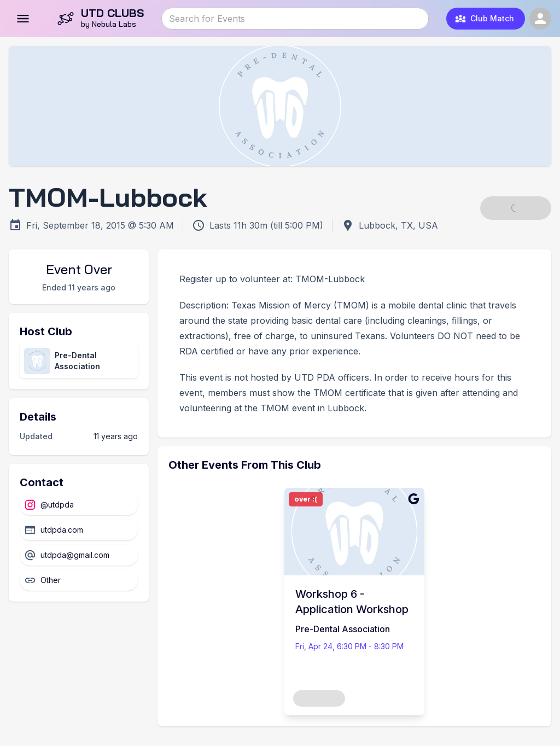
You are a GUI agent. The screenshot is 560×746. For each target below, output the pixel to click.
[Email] (79, 555)
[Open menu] (23, 19)
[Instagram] (79, 505)
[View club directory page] (79, 361)
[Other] (79, 580)
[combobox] (294, 19)
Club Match (485, 19)
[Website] (79, 530)
